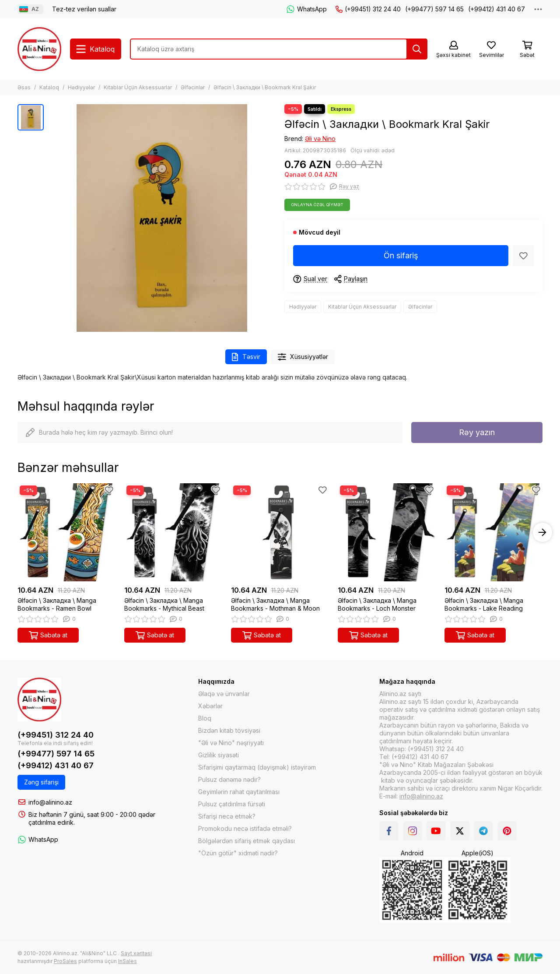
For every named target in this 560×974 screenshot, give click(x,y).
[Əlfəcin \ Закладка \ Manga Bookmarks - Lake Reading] (493, 532)
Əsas (24, 87)
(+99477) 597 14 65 (434, 9)
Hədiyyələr (81, 87)
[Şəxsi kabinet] (453, 50)
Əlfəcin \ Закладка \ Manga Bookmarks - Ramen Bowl (57, 604)
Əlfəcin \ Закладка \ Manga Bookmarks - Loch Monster (377, 604)
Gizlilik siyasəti (219, 755)
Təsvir (246, 357)
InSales (128, 961)
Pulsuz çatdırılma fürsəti (232, 804)
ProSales (65, 961)
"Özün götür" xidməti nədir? (238, 853)
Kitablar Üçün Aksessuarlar (138, 87)
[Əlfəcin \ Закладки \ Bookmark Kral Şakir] (162, 218)
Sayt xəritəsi (136, 953)
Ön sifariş (401, 255)
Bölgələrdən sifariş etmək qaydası (247, 841)
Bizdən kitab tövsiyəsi (229, 730)
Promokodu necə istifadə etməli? (245, 828)
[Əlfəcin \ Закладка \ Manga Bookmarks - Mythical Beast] (173, 532)
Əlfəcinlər (193, 87)
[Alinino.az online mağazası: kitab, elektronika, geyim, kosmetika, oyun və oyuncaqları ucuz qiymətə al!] (39, 49)
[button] (542, 532)
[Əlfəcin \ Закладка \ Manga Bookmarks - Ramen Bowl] (66, 532)
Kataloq (49, 87)
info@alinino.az (50, 802)
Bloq (205, 718)
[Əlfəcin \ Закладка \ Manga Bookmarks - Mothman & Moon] (280, 532)
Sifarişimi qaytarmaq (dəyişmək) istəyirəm (257, 767)
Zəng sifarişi (41, 782)
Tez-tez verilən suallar (84, 9)
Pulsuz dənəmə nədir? (229, 779)
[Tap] (417, 49)
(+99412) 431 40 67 (497, 9)
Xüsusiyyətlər (303, 357)
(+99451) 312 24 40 (368, 9)
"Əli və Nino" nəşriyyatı (231, 743)
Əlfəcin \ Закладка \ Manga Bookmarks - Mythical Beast (164, 604)
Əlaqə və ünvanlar (224, 694)
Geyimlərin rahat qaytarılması (239, 792)
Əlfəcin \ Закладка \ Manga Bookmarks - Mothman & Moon (275, 604)
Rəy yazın (477, 432)
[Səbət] (527, 50)
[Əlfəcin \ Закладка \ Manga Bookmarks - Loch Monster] (387, 532)
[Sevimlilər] (491, 50)
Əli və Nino (320, 139)
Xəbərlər (210, 706)
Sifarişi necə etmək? (227, 816)
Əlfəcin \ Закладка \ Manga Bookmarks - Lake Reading (484, 604)
